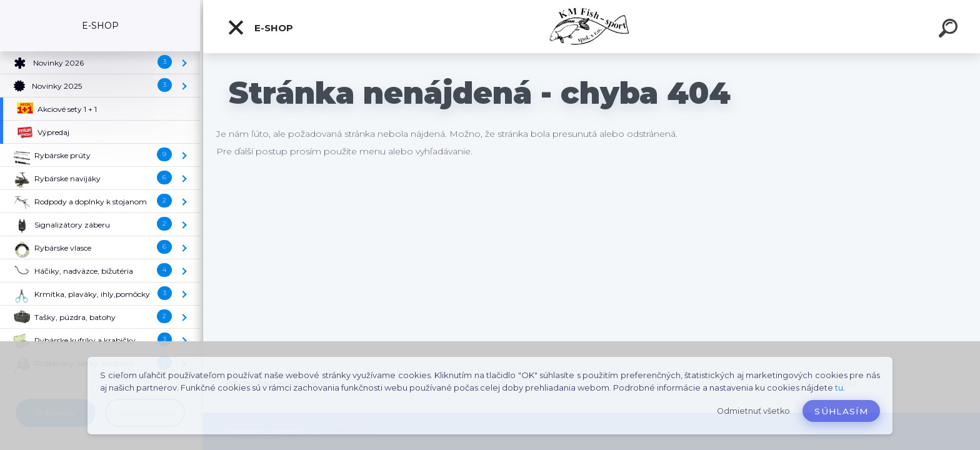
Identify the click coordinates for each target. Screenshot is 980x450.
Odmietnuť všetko (753, 411)
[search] (950, 30)
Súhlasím (841, 411)
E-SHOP (260, 27)
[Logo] (592, 27)
